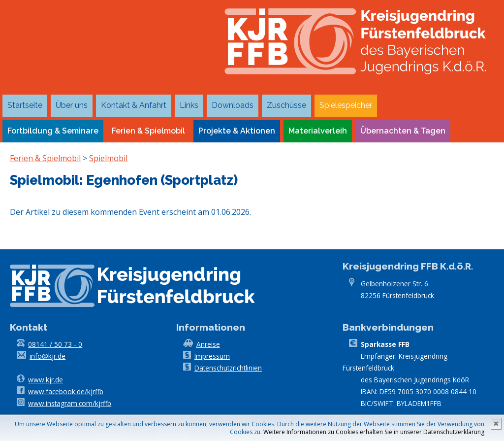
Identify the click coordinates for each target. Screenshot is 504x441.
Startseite (25, 105)
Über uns (72, 105)
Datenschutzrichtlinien (228, 368)
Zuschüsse (286, 105)
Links (189, 105)
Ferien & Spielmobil (148, 131)
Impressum (212, 356)
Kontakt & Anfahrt (134, 105)
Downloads (233, 105)
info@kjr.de (47, 356)
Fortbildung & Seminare (53, 131)
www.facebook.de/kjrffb (66, 391)
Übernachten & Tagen (403, 131)
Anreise (208, 344)
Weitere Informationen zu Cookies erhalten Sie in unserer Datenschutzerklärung (374, 432)
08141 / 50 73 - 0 (55, 344)
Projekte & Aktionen (237, 131)
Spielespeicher (346, 105)
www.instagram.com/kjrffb (70, 403)
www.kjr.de (46, 380)
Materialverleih (318, 131)
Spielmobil (108, 158)
